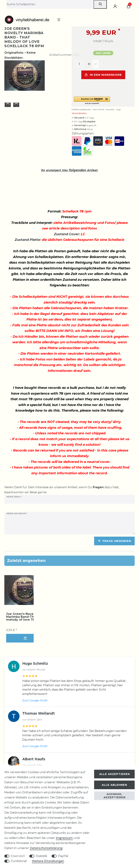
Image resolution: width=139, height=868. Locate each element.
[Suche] (100, 4)
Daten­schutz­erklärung (46, 848)
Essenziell (18, 856)
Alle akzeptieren (114, 774)
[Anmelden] (116, 7)
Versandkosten (79, 113)
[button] (103, 101)
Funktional (19, 861)
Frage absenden (114, 541)
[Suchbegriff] (50, 4)
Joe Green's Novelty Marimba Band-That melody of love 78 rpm (24, 617)
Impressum (64, 838)
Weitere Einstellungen (48, 861)
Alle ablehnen (114, 785)
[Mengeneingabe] (79, 64)
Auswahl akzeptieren (114, 796)
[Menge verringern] (96, 64)
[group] (24, 590)
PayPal (63, 856)
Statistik (42, 856)
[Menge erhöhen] (89, 64)
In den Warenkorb (103, 75)
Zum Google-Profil (35, 701)
